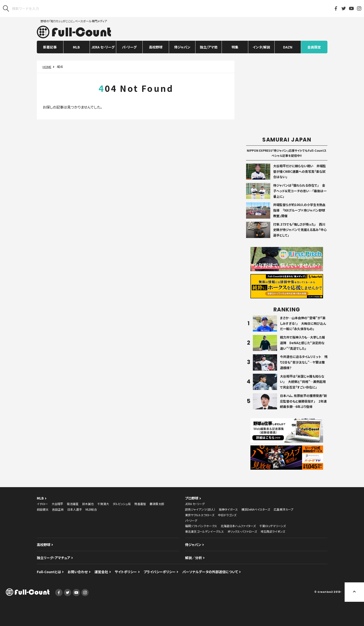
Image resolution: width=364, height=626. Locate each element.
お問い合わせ (78, 572)
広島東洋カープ (283, 509)
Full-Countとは (49, 572)
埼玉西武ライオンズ (273, 531)
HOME (47, 67)
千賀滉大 (103, 504)
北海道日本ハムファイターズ (238, 526)
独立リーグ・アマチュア (54, 558)
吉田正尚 (58, 509)
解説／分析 (194, 558)
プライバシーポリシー (160, 572)
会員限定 (314, 47)
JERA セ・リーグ (103, 47)
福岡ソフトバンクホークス (201, 526)
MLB (76, 47)
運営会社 (101, 572)
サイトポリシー (126, 572)
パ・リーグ (129, 47)
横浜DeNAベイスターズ (256, 509)
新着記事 (50, 47)
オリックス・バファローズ (242, 531)
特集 (235, 47)
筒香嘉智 (140, 504)
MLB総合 (91, 509)
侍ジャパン (182, 47)
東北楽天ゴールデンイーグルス (204, 531)
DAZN (288, 47)
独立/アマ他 (209, 47)
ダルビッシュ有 (122, 504)
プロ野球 (192, 498)
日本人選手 (75, 509)
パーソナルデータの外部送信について (210, 572)
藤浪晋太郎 (157, 504)
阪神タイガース (228, 509)
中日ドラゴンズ (227, 515)
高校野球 (156, 47)
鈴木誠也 (88, 504)
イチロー (42, 504)
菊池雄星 (73, 504)
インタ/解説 (261, 47)
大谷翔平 (57, 504)
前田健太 (43, 509)
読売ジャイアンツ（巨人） (200, 509)
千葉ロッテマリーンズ (273, 526)
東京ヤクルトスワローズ (200, 515)
